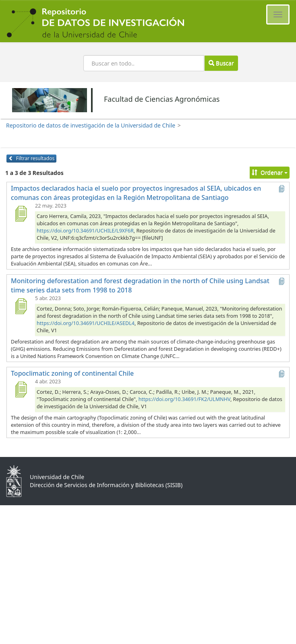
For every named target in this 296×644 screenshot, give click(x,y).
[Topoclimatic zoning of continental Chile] (21, 389)
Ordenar (270, 172)
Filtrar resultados (31, 158)
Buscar (221, 63)
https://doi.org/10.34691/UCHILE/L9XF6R (85, 231)
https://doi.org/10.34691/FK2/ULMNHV (184, 399)
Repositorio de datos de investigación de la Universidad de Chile (91, 125)
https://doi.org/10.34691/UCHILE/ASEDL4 (86, 323)
